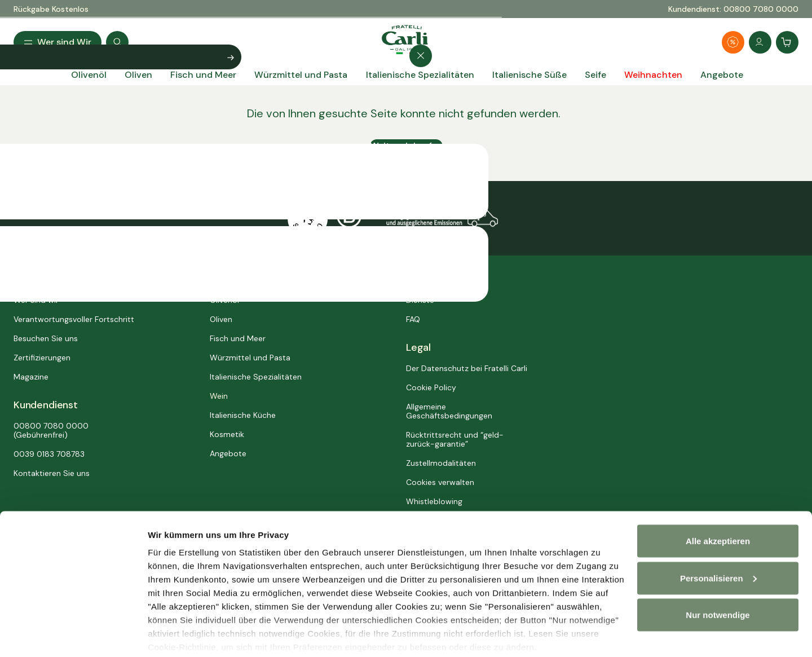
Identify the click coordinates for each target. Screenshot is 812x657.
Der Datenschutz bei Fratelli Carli (467, 368)
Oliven (221, 319)
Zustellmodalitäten (441, 463)
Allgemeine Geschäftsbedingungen (449, 411)
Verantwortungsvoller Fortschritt (74, 319)
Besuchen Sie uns (46, 338)
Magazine (31, 377)
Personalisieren (180, 635)
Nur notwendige (718, 573)
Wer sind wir (36, 300)
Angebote (228, 453)
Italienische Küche (243, 415)
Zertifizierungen (42, 358)
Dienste (420, 300)
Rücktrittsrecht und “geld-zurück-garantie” (455, 439)
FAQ (413, 319)
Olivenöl (224, 300)
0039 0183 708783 (49, 454)
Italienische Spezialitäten (256, 377)
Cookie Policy (431, 387)
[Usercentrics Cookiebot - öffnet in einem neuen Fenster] (73, 635)
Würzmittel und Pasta (250, 358)
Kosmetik (227, 434)
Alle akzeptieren (718, 499)
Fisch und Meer (238, 338)
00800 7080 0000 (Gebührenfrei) (51, 430)
